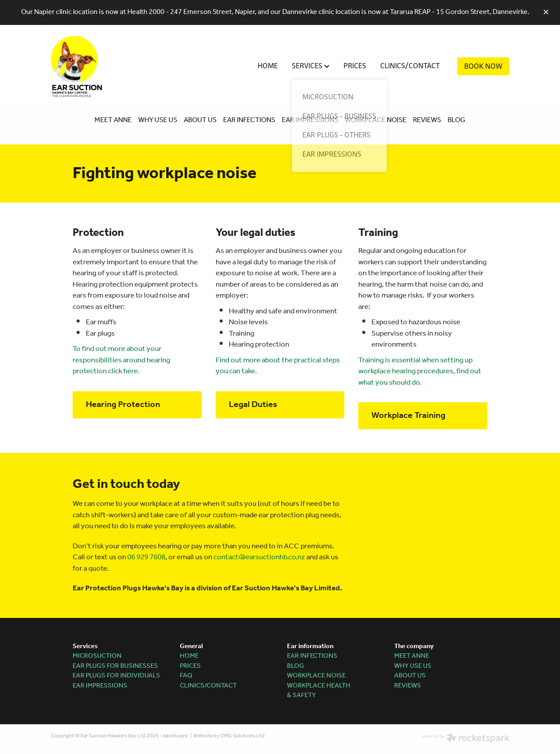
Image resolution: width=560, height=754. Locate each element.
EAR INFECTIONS (248, 120)
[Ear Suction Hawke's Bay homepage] (97, 67)
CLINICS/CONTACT (410, 66)
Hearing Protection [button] (123, 405)
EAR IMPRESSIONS (310, 120)
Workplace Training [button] (408, 416)
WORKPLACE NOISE (376, 120)
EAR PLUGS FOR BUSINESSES (115, 666)
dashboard (175, 736)
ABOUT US (200, 120)
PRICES (355, 66)
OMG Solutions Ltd (242, 736)
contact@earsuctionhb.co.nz (259, 557)
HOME (268, 66)
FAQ (186, 676)
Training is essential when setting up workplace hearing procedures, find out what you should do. (420, 372)
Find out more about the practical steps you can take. (278, 366)
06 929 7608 (146, 557)
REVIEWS (427, 120)
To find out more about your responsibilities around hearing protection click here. (121, 360)
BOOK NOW (483, 66)
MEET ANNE (113, 120)
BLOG (457, 120)
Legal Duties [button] (253, 405)
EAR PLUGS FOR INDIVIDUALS (116, 676)
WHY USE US (158, 120)
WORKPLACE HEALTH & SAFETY (319, 691)
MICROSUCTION (97, 656)
